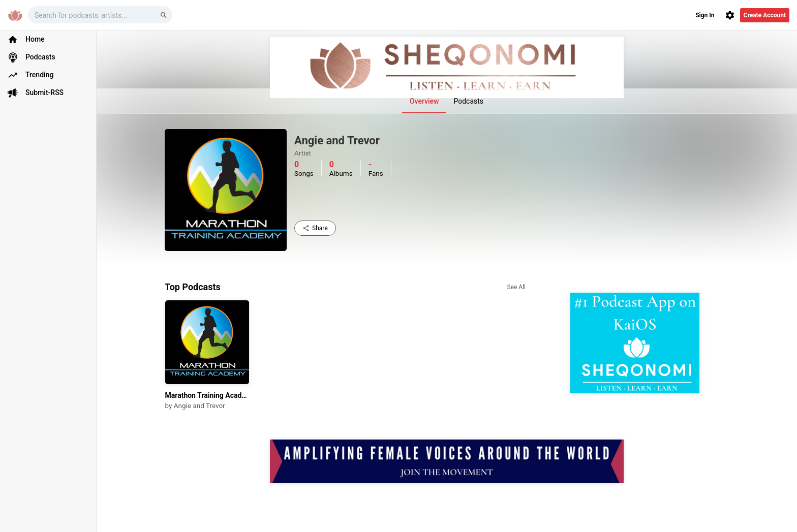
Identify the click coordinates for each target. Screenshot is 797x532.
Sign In (705, 15)
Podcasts (468, 101)
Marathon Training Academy (207, 395)
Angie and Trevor (200, 405)
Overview (424, 101)
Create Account (765, 15)
